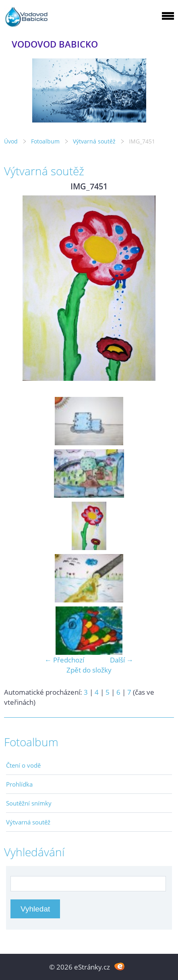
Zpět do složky (89, 670)
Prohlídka (19, 784)
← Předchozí (64, 660)
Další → (122, 660)
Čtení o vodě (23, 765)
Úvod (11, 141)
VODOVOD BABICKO (55, 44)
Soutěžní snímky (29, 803)
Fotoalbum (45, 141)
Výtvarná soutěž (95, 141)
